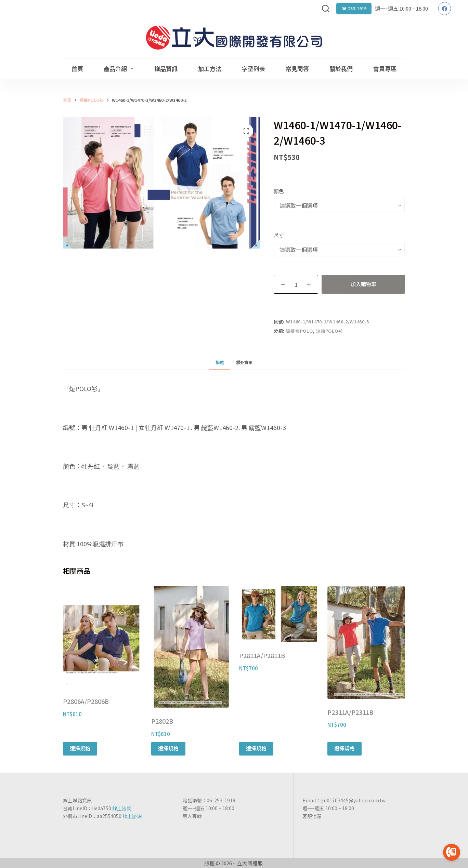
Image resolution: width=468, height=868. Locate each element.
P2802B (162, 721)
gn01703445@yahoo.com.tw (353, 800)
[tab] (220, 362)
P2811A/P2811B (262, 655)
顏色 (279, 191)
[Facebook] (445, 9)
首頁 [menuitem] (77, 69)
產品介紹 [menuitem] (120, 69)
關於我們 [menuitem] (341, 69)
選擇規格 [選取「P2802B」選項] (168, 748)
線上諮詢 (122, 808)
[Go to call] (452, 852)
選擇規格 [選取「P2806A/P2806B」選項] (80, 748)
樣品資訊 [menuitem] (166, 69)
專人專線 (192, 816)
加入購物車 (363, 284)
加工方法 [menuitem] (210, 69)
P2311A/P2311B (350, 712)
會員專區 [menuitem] (385, 69)
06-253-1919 (354, 8)
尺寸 (279, 235)
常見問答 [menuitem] (297, 69)
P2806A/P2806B (86, 701)
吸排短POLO (300, 331)
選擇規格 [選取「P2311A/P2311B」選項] (344, 748)
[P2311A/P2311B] (366, 642)
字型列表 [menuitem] (253, 69)
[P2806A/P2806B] (102, 637)
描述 (220, 362)
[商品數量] (296, 284)
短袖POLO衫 (329, 331)
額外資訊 (244, 362)
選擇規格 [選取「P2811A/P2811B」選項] (256, 748)
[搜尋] (326, 9)
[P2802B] (190, 647)
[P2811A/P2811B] (278, 614)
